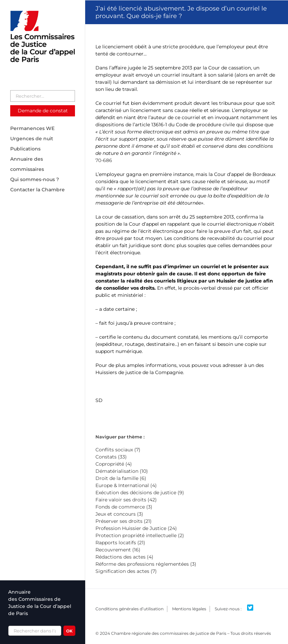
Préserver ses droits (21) (124, 521)
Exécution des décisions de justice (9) (140, 493)
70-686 (104, 160)
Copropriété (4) (114, 464)
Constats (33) (111, 457)
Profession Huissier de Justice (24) (136, 528)
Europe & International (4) (126, 485)
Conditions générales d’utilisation (130, 609)
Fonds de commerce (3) (124, 507)
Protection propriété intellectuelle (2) (140, 535)
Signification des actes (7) (126, 571)
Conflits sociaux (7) (118, 450)
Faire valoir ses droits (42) (126, 500)
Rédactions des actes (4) (124, 557)
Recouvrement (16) (118, 550)
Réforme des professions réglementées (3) (146, 564)
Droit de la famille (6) (121, 478)
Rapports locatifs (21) (120, 543)
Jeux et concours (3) (119, 514)
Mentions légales (189, 609)
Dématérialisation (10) (122, 471)
